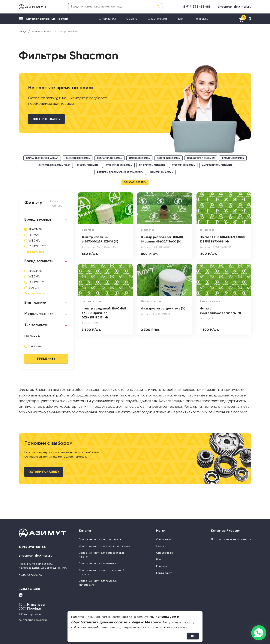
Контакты (201, 19)
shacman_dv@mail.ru (234, 7)
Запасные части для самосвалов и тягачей (101, 555)
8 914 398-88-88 (197, 7)
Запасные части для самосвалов (100, 539)
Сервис (132, 19)
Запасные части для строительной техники (102, 572)
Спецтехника (157, 19)
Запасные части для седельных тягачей (105, 546)
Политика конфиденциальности (231, 539)
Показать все (34, 252)
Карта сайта (164, 573)
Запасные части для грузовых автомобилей (98, 583)
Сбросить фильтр (57, 204)
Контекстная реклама (33, 620)
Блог (181, 19)
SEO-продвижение (31, 615)
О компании (107, 19)
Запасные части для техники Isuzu (101, 564)
